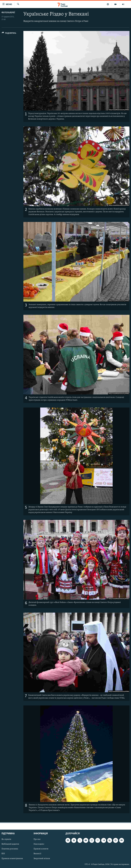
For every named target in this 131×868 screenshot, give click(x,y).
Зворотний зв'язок (42, 858)
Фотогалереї (8, 13)
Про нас (37, 839)
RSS (3, 854)
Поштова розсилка (10, 849)
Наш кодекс (39, 844)
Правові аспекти (41, 849)
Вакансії (37, 854)
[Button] (9, 34)
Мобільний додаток (10, 844)
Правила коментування (12, 858)
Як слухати (6, 839)
